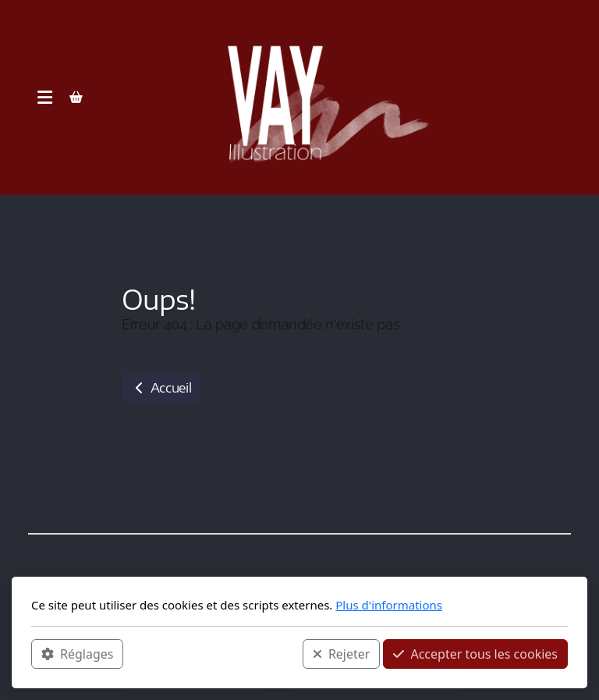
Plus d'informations (389, 605)
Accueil (161, 388)
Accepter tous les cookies (475, 654)
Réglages (77, 654)
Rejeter (342, 654)
